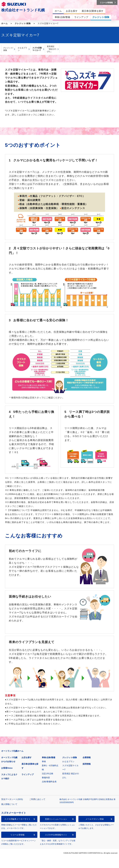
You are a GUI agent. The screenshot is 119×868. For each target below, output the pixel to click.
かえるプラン (22, 49)
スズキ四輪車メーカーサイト (17, 819)
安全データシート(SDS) (12, 799)
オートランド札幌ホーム (12, 751)
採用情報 (87, 764)
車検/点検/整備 (48, 757)
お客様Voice (7, 768)
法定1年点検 (47, 774)
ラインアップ (28, 774)
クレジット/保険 (23, 23)
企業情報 (87, 757)
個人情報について (9, 804)
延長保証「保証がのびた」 (52, 49)
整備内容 (46, 778)
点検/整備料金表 (49, 782)
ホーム (4, 23)
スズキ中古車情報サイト (56, 835)
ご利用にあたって (37, 799)
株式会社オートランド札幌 (23, 10)
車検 (44, 761)
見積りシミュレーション (56, 819)
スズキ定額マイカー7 (37, 49)
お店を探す (27, 757)
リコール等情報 (17, 835)
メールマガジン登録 (95, 819)
